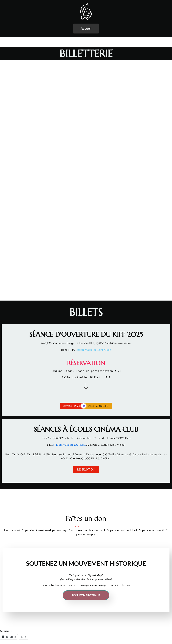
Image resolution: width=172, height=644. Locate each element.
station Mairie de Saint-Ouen (93, 350)
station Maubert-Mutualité (69, 445)
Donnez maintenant (86, 595)
